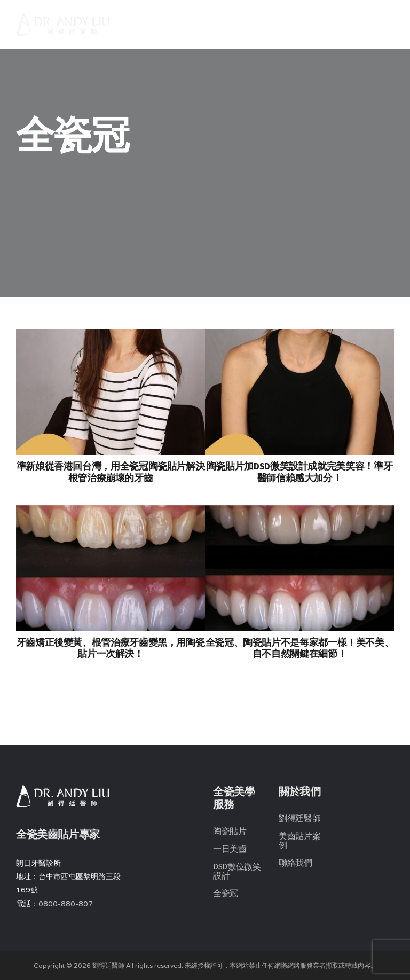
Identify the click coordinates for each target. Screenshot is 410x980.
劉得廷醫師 (299, 818)
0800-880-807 (66, 904)
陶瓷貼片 (230, 831)
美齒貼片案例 (299, 840)
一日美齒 (230, 849)
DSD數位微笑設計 (237, 871)
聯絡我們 (295, 863)
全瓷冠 (226, 893)
